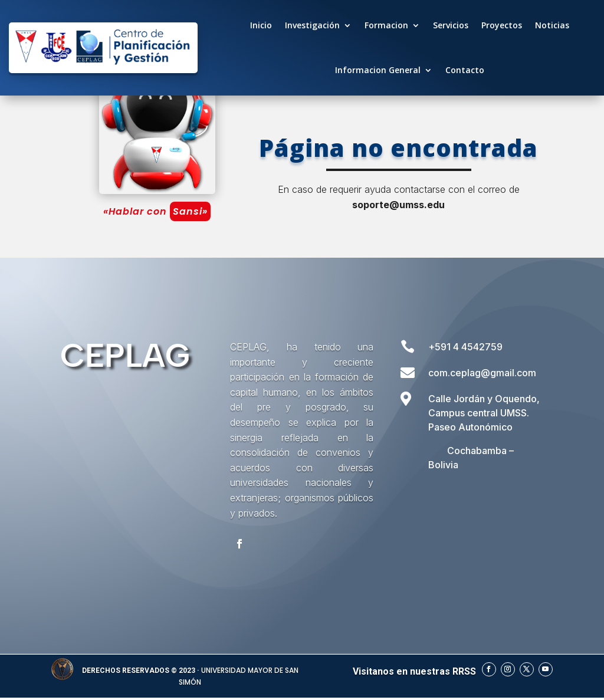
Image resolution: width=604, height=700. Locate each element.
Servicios (451, 25)
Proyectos (502, 25)
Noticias (552, 25)
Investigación (312, 25)
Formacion (386, 25)
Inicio (261, 25)
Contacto (465, 70)
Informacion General (378, 70)
